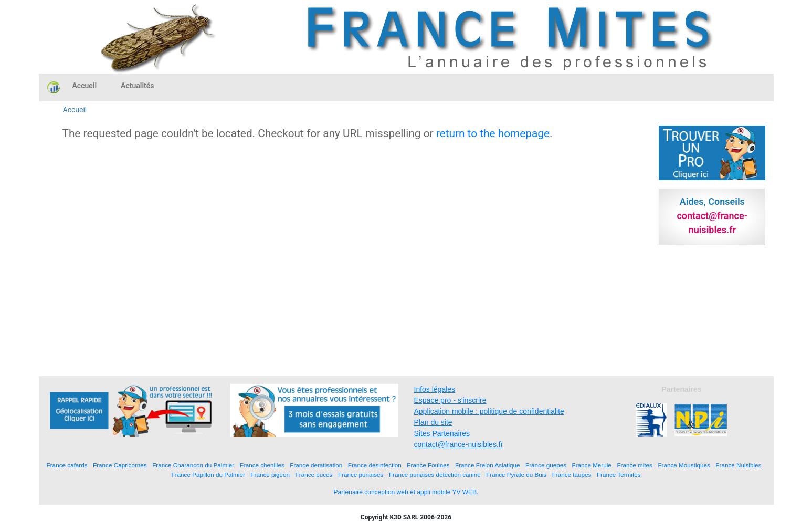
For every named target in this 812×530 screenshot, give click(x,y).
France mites (635, 465)
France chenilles (262, 465)
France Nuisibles (738, 465)
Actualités (137, 86)
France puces (314, 475)
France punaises (361, 475)
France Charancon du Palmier (193, 465)
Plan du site (433, 422)
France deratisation (316, 465)
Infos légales (435, 389)
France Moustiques (684, 465)
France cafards (67, 465)
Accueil (85, 86)
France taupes (572, 475)
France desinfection (375, 465)
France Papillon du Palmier (208, 475)
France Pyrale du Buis (516, 475)
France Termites (619, 475)
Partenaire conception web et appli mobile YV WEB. (406, 492)
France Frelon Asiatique (487, 465)
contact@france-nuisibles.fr (459, 444)
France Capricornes (120, 465)
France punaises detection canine (435, 475)
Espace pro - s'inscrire (450, 400)
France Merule (592, 465)
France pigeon (270, 475)
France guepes (546, 465)
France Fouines (428, 465)
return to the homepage (493, 133)
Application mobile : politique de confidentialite (489, 411)
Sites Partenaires (442, 433)
